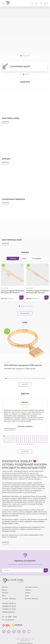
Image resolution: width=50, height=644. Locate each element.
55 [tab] (24, 440)
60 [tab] (35, 440)
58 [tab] (31, 440)
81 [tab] (33, 442)
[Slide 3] (25, 56)
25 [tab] (8, 438)
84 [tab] (39, 442)
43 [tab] (45, 438)
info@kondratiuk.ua (8, 612)
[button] (32, 3)
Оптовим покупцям (31, 599)
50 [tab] (14, 440)
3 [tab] (28, 74)
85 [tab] (41, 442)
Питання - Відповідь (9, 599)
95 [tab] (30, 444)
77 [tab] (24, 442)
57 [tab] (29, 440)
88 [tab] (47, 442)
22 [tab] (47, 436)
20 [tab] (45, 378)
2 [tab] (26, 74)
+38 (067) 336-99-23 (9, 603)
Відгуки (5, 590)
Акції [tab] (24, 258)
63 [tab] (41, 440)
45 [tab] (4, 440)
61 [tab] (37, 440)
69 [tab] (8, 442)
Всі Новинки (25, 313)
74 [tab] (18, 442)
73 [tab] (16, 442)
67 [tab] (4, 442)
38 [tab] (35, 438)
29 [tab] (16, 438)
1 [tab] (23, 74)
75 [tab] (20, 442)
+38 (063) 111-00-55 (9, 609)
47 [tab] (8, 440)
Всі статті (25, 384)
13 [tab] (31, 378)
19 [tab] (43, 378)
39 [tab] (37, 438)
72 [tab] (14, 442)
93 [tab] (26, 444)
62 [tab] (39, 440)
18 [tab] (41, 378)
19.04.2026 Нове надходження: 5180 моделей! (23, 365)
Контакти (5, 593)
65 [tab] (45, 440)
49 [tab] (12, 440)
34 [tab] (27, 438)
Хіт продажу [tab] (37, 258)
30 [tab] (18, 438)
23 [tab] (4, 438)
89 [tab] (17, 444)
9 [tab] (22, 378)
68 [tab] (6, 442)
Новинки (28, 590)
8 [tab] (20, 378)
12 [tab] (29, 378)
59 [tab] (33, 440)
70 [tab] (10, 442)
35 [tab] (29, 438)
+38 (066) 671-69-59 (9, 606)
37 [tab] (33, 438)
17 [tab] (39, 378)
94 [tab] (28, 444)
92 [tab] (23, 444)
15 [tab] (35, 378)
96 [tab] (32, 444)
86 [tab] (43, 442)
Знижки (28, 593)
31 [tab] (20, 438)
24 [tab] (6, 438)
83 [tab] (37, 442)
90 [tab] (19, 444)
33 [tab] (24, 438)
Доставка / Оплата (31, 587)
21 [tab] (45, 436)
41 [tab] (41, 438)
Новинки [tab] (13, 258)
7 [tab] (32, 306)
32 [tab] (22, 438)
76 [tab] (22, 442)
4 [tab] (26, 306)
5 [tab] (28, 306)
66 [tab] (47, 440)
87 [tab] (45, 442)
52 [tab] (18, 440)
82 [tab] (35, 442)
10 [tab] (24, 378)
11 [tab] (27, 378)
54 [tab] (22, 440)
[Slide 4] (27, 56)
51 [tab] (16, 440)
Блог (4, 596)
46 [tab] (6, 440)
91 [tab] (21, 444)
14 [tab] (33, 378)
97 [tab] (34, 444)
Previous (3, 282)
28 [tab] (14, 438)
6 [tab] (30, 306)
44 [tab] (47, 438)
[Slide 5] (29, 56)
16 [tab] (37, 378)
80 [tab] (31, 442)
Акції (27, 596)
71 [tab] (12, 442)
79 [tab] (29, 442)
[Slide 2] (23, 56)
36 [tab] (31, 438)
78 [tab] (27, 442)
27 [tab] (12, 438)
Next (47, 282)
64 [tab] (43, 440)
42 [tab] (43, 438)
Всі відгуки (25, 452)
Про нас (5, 587)
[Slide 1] (21, 56)
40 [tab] (39, 438)
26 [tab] (10, 438)
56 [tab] (27, 440)
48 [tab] (10, 440)
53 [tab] (20, 440)
